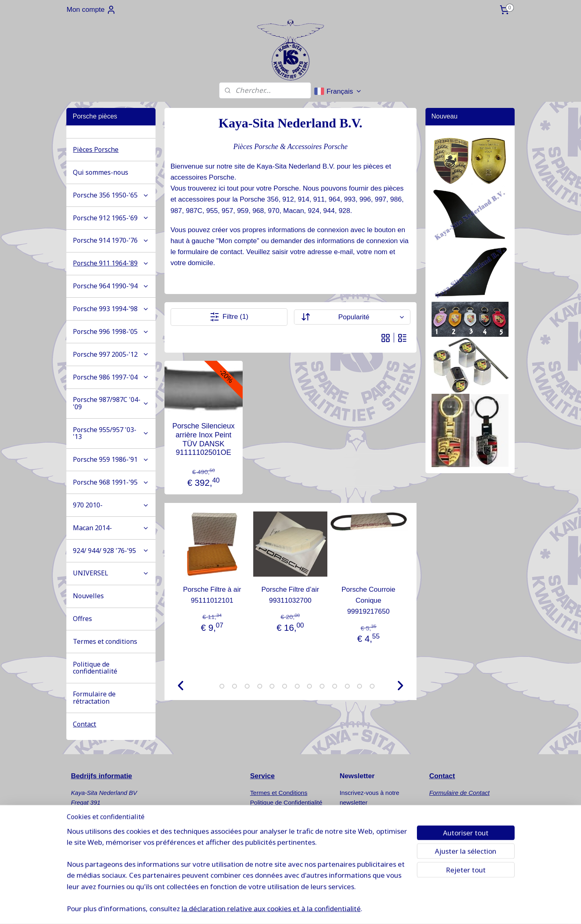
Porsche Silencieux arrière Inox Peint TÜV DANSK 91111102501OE (203, 440)
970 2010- (111, 505)
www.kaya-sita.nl (103, 871)
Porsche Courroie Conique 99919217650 (368, 600)
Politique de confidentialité (95, 668)
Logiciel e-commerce (359, 909)
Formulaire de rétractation (94, 698)
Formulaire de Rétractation (286, 812)
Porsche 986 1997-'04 (111, 377)
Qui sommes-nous (101, 172)
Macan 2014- (111, 528)
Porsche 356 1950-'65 (111, 195)
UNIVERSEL (111, 573)
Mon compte (91, 10)
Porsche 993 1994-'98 (111, 309)
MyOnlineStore (423, 909)
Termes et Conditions (279, 793)
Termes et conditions (105, 641)
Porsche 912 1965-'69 (111, 218)
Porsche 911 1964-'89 (111, 263)
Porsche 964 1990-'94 (111, 286)
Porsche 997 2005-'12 (111, 354)
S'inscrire (360, 823)
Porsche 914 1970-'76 (111, 240)
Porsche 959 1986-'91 (111, 459)
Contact (84, 724)
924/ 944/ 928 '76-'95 (111, 551)
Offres (82, 619)
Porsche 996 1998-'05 (111, 331)
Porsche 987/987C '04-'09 (111, 403)
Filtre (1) (229, 317)
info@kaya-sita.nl (102, 861)
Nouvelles (88, 596)
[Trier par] (352, 317)
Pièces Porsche (96, 149)
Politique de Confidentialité (286, 802)
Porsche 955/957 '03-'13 (111, 433)
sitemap (317, 909)
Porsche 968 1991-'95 (111, 482)
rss (332, 909)
